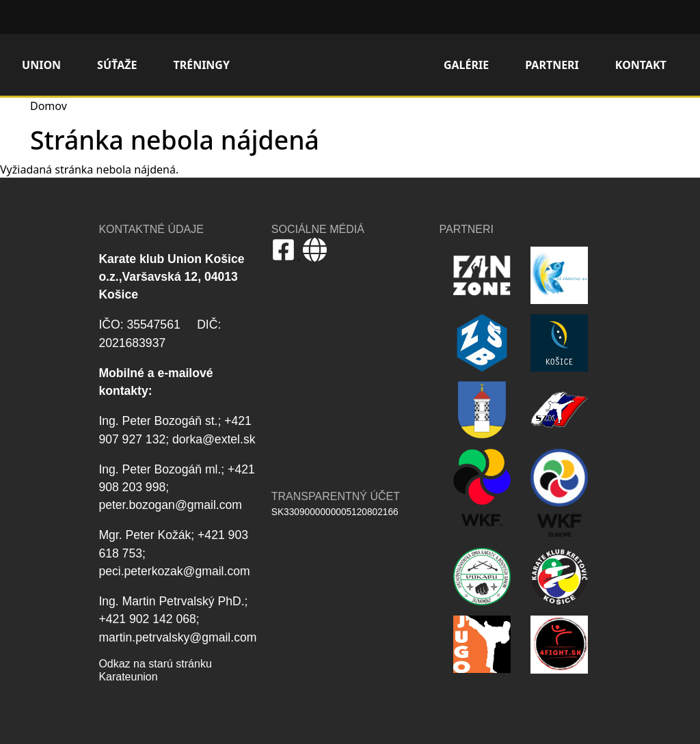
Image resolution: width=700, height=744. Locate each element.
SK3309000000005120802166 (335, 512)
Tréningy (201, 65)
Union (41, 65)
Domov (342, 65)
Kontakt (641, 65)
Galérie (466, 65)
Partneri (552, 65)
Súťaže (117, 65)
